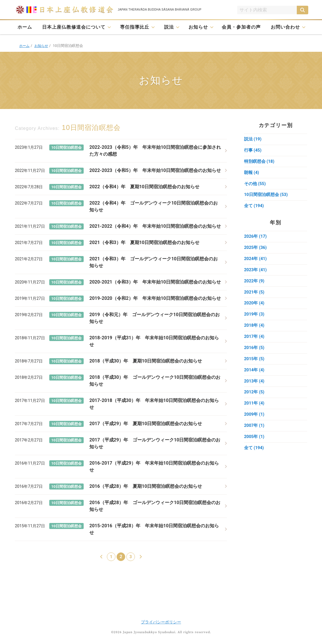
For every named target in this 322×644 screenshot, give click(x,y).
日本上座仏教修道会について (74, 27)
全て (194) (254, 208)
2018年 (254, 330)
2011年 (254, 411)
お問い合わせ (285, 27)
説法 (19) (253, 139)
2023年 (256, 273)
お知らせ (198, 27)
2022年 (254, 285)
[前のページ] (101, 557)
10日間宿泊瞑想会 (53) (266, 197)
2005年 (254, 445)
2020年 (254, 308)
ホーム (25, 27)
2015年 (254, 365)
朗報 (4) (252, 174)
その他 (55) (255, 185)
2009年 (254, 422)
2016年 (254, 353)
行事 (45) (253, 151)
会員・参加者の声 (241, 27)
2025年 (256, 250)
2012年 (254, 399)
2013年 (254, 388)
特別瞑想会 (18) (259, 162)
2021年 (254, 296)
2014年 (254, 376)
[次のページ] (140, 557)
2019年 (254, 319)
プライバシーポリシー (161, 622)
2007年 (254, 433)
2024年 (256, 262)
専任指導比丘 (135, 27)
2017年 (254, 342)
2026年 (256, 239)
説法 (169, 27)
